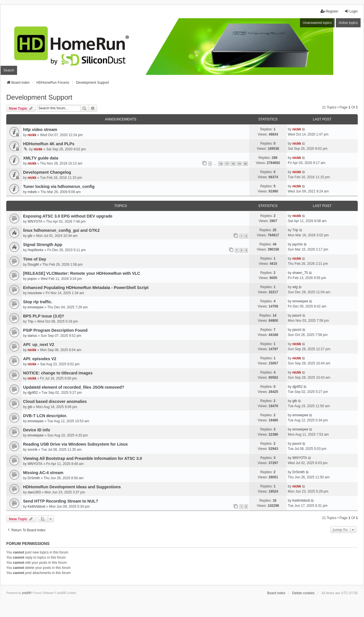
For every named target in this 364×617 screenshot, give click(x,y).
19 (239, 164)
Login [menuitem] (351, 11)
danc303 (34, 492)
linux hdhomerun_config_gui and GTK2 (61, 230)
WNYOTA (35, 222)
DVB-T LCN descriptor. (45, 416)
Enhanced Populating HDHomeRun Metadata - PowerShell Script (86, 288)
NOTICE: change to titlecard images (58, 373)
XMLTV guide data (41, 158)
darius (32, 336)
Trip (295, 230)
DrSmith (34, 478)
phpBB (26, 593)
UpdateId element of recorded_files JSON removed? (74, 387)
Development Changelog (47, 172)
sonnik (33, 450)
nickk (32, 135)
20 (245, 164)
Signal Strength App (43, 245)
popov (32, 279)
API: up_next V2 (39, 345)
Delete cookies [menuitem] (303, 593)
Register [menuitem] (329, 11)
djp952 (33, 393)
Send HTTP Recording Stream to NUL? (61, 501)
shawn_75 (300, 273)
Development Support (39, 97)
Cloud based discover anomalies (55, 401)
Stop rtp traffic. (38, 302)
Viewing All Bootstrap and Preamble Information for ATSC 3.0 (82, 458)
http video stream (40, 130)
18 (233, 164)
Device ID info (37, 430)
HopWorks (36, 250)
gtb (30, 236)
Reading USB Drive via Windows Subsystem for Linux (76, 444)
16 (221, 164)
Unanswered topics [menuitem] (317, 23)
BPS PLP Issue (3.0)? (44, 316)
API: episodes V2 (40, 359)
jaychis (298, 244)
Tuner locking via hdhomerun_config (59, 186)
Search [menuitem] (9, 70)
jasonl (297, 315)
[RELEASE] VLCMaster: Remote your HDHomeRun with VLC (82, 273)
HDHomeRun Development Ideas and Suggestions (72, 487)
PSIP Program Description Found (55, 330)
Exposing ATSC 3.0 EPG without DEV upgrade (68, 216)
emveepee (36, 307)
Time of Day (35, 259)
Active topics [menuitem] (348, 23)
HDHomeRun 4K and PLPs (49, 144)
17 (227, 164)
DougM (33, 265)
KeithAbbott (36, 507)
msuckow (35, 293)
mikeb (32, 192)
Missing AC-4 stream (43, 473)
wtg (295, 287)
